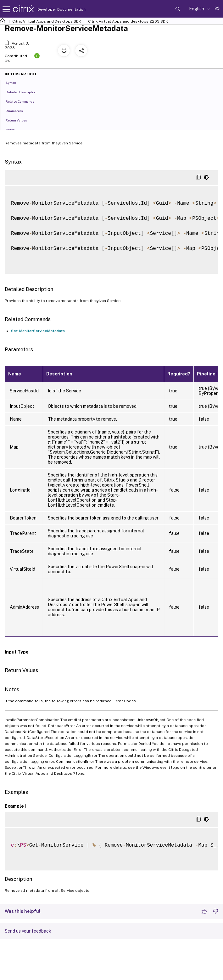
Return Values (20, 120)
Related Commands (23, 101)
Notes (14, 129)
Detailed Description (25, 92)
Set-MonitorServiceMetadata (38, 331)
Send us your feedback (28, 931)
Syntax (14, 82)
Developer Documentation (52, 9)
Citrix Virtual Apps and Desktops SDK (47, 21)
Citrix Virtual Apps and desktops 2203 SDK (128, 21)
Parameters (18, 110)
